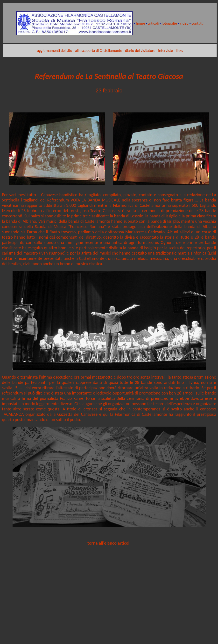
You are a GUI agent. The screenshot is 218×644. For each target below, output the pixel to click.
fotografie (169, 23)
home (141, 23)
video (184, 23)
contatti (197, 23)
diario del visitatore (140, 51)
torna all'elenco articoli (109, 543)
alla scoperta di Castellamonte (99, 51)
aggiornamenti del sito (55, 51)
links (179, 51)
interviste (165, 51)
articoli (153, 23)
